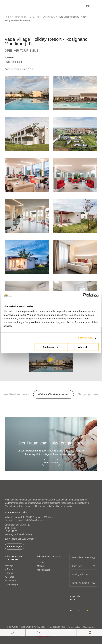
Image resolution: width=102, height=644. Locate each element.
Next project (88, 394)
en (71, 611)
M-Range (9, 569)
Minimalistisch (44, 570)
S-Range (9, 565)
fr (79, 611)
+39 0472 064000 (17, 520)
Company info (89, 627)
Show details (85, 338)
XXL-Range (10, 581)
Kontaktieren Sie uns (83, 558)
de (88, 6)
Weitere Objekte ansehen (54, 394)
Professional (20, 17)
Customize (50, 347)
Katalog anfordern (83, 574)
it (94, 611)
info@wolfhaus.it (35, 520)
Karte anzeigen (14, 546)
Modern (41, 566)
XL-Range (9, 577)
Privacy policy (74, 627)
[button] (6, 395)
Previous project (17, 394)
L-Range (9, 573)
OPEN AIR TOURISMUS (42, 17)
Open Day (83, 566)
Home (8, 17)
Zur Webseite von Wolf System (19, 539)
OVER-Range (11, 584)
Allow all (83, 347)
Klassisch (42, 562)
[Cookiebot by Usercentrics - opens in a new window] (85, 295)
